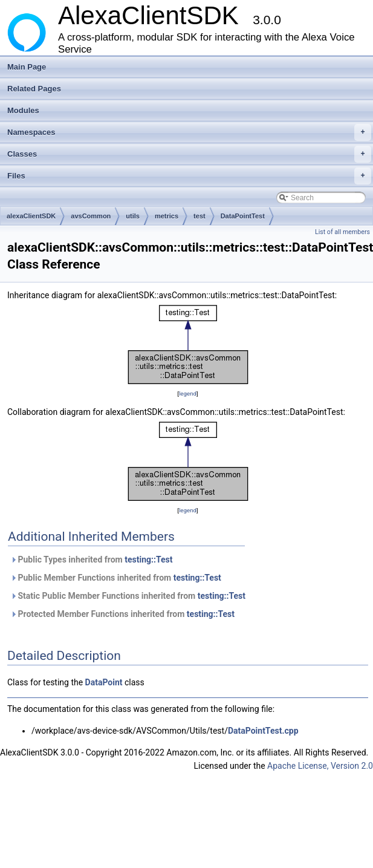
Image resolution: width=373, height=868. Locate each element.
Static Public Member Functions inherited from (128, 596)
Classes (189, 154)
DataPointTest (243, 216)
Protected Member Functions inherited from (122, 614)
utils (133, 216)
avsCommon (91, 216)
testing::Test (148, 560)
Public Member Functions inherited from (116, 578)
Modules (23, 110)
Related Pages (34, 89)
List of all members (342, 232)
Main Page (27, 67)
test (199, 216)
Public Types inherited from (91, 560)
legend (188, 393)
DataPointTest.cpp (263, 731)
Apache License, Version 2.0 (320, 766)
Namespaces (189, 132)
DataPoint (104, 682)
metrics (167, 216)
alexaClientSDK (31, 216)
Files (189, 176)
